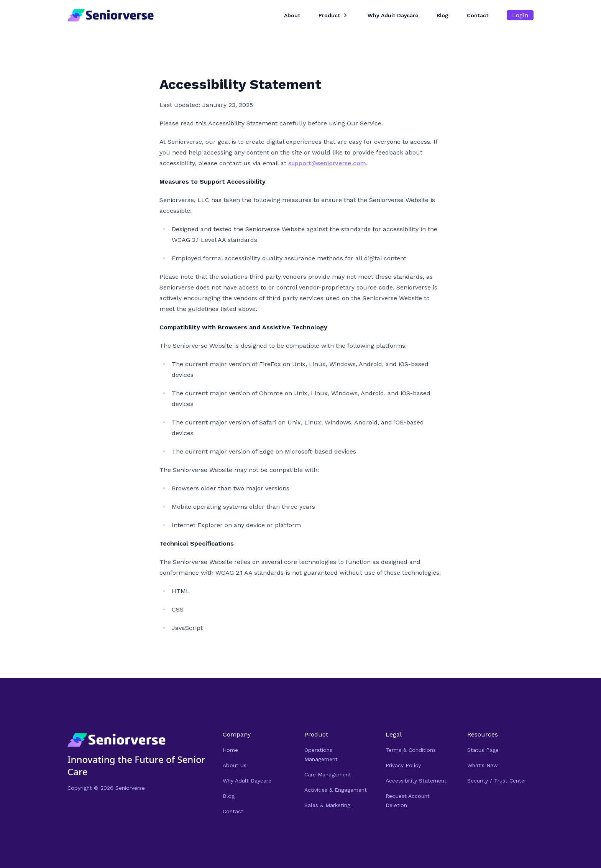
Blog (443, 15)
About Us (235, 765)
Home (230, 750)
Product (329, 15)
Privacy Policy (403, 765)
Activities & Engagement (336, 790)
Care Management (328, 774)
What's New (483, 765)
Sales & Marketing (327, 805)
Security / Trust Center (497, 781)
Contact (478, 15)
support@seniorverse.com (327, 163)
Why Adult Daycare (393, 15)
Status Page (483, 750)
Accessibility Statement (416, 781)
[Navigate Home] (117, 740)
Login (520, 15)
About (292, 15)
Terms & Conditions (411, 750)
